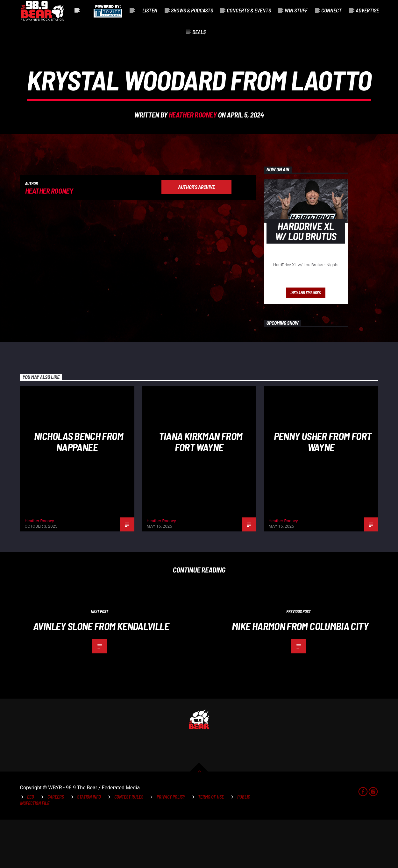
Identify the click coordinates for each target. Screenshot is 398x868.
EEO (31, 845)
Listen (150, 10)
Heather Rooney (193, 139)
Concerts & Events (249, 10)
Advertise (367, 10)
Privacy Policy (171, 845)
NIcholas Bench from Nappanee (79, 490)
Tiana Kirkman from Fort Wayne (201, 490)
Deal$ (199, 32)
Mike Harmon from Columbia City (300, 674)
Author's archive (196, 235)
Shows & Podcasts (192, 10)
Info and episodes (306, 341)
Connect (331, 10)
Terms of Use (211, 845)
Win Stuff (296, 10)
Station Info (89, 845)
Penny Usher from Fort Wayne (323, 490)
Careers (56, 845)
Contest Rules (129, 845)
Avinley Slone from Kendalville (101, 674)
